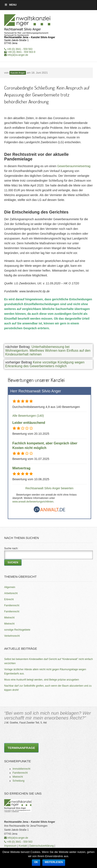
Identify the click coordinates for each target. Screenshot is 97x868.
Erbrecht (9, 599)
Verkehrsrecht (12, 636)
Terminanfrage (21, 748)
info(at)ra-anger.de (16, 55)
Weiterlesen (54, 862)
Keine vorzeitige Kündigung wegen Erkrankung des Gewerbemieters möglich (45, 364)
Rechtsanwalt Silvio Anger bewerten (49, 488)
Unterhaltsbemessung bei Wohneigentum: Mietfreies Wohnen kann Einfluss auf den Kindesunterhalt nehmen (48, 351)
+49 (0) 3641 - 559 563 (18, 49)
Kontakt (23, 846)
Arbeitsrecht (11, 593)
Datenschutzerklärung (42, 846)
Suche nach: (11, 548)
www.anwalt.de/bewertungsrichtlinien (33, 502)
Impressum (10, 846)
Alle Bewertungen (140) (28, 416)
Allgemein (10, 587)
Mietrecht (9, 618)
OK (36, 862)
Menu (10, 5)
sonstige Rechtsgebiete (17, 630)
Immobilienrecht (21, 769)
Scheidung (19, 781)
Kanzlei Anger (18, 73)
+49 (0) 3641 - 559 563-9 (20, 52)
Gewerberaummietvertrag (74, 166)
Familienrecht (12, 605)
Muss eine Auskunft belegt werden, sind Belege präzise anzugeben (42, 680)
